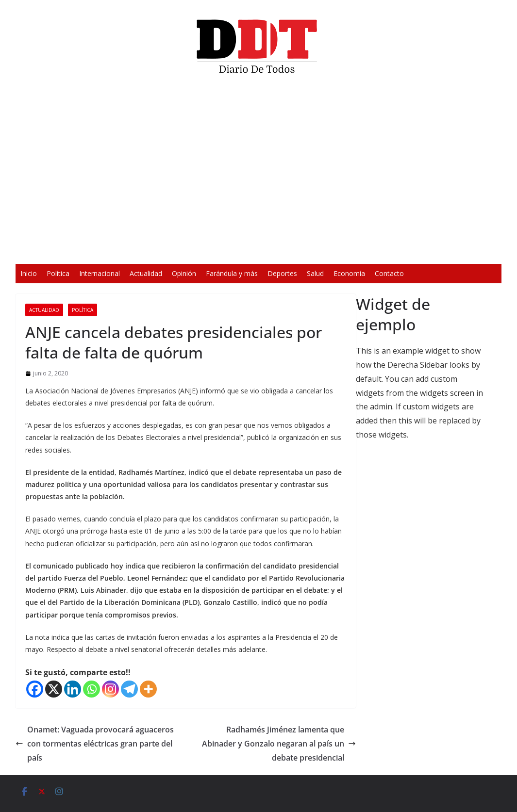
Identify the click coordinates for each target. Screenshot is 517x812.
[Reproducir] (116, 250)
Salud (315, 273)
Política (58, 273)
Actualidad (146, 273)
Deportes (282, 273)
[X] (54, 689)
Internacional (100, 273)
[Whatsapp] (92, 689)
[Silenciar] (386, 250)
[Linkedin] (73, 689)
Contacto (389, 273)
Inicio (29, 273)
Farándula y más (232, 273)
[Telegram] (129, 689)
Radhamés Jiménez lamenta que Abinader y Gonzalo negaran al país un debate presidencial (279, 744)
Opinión (184, 273)
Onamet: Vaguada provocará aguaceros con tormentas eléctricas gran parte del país (95, 744)
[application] (259, 173)
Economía (349, 273)
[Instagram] (110, 689)
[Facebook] (35, 689)
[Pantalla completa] (401, 250)
